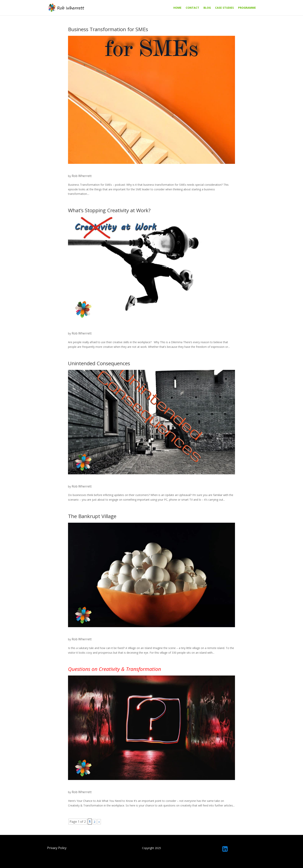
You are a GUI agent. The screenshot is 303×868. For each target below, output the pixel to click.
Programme (247, 8)
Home (177, 8)
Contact (192, 8)
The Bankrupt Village (92, 516)
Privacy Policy (57, 848)
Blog (207, 8)
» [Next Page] (99, 822)
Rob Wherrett (82, 176)
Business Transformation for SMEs (108, 29)
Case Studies (224, 8)
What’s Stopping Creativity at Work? (109, 210)
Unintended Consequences (99, 363)
